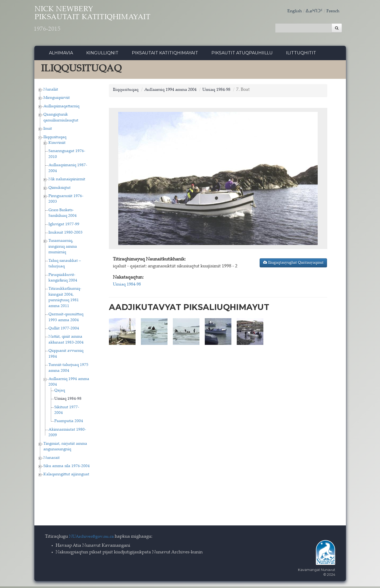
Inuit (48, 130)
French (332, 11)
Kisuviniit (57, 144)
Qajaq (60, 392)
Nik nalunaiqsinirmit (67, 181)
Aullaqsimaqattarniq (61, 108)
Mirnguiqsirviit (57, 99)
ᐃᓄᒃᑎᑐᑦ (313, 11)
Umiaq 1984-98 (68, 400)
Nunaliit (51, 91)
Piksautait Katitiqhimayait (165, 54)
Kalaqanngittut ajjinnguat (66, 476)
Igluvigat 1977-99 (64, 226)
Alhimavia (61, 54)
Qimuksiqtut (60, 189)
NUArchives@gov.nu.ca (93, 538)
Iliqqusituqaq (55, 139)
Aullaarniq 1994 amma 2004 (175, 91)
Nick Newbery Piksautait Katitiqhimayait (107, 21)
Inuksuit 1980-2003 (66, 234)
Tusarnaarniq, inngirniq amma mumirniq (63, 248)
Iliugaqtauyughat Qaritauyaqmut (293, 264)
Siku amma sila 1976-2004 (67, 467)
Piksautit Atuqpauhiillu (242, 54)
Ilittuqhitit (301, 54)
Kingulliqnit (102, 54)
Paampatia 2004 (69, 423)
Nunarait (52, 459)
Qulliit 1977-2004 (64, 330)
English (293, 11)
